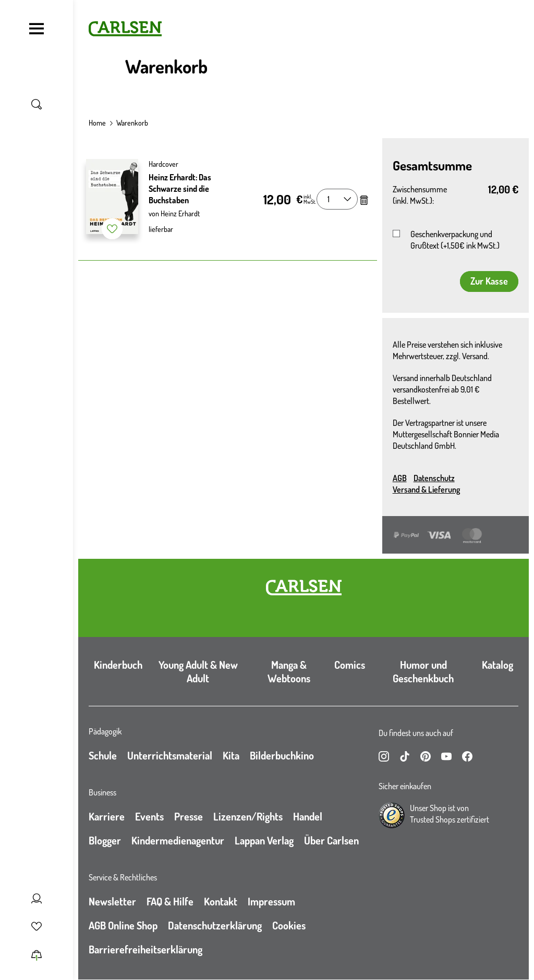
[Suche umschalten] (37, 104)
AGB (400, 478)
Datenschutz (434, 478)
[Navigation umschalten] (37, 29)
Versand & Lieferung (426, 489)
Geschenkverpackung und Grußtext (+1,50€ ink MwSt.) (455, 240)
